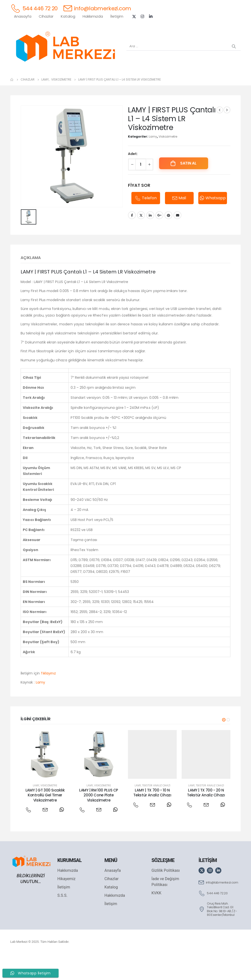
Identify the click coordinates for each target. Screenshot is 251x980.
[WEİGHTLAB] (37, 81)
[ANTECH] (214, 81)
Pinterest (168, 241)
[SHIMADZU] (76, 81)
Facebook (132, 241)
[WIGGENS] (116, 81)
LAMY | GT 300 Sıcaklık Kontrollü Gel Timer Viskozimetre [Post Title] (45, 821)
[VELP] (194, 81)
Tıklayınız (48, 699)
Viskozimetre (168, 162)
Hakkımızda (93, 16)
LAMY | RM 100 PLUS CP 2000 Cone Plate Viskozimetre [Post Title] (99, 821)
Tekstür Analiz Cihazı (156, 811)
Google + (159, 241)
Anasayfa (23, 16)
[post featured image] (45, 780)
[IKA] (233, 81)
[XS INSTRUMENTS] (96, 81)
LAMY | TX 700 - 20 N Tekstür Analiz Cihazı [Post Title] (206, 818)
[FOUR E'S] (175, 81)
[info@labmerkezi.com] (97, 8)
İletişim (117, 16)
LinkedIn (150, 241)
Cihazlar (46, 16)
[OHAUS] (57, 81)
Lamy (153, 162)
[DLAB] (155, 81)
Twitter (141, 241)
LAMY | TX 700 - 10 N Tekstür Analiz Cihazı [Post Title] (152, 818)
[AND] (135, 81)
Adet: (133, 179)
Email (177, 241)
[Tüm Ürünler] (18, 81)
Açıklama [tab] (31, 283)
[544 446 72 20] (34, 8)
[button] (224, 745)
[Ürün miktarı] (141, 190)
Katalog (68, 16)
